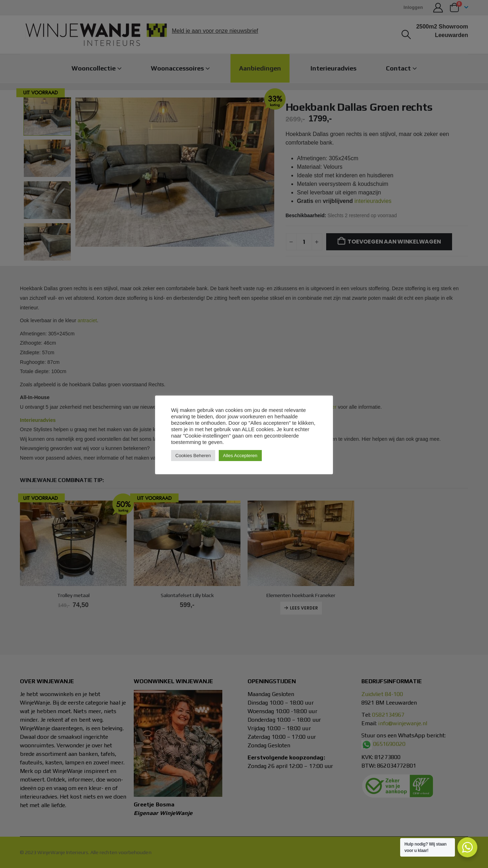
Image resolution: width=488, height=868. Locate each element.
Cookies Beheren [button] (193, 456)
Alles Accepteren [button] (240, 456)
